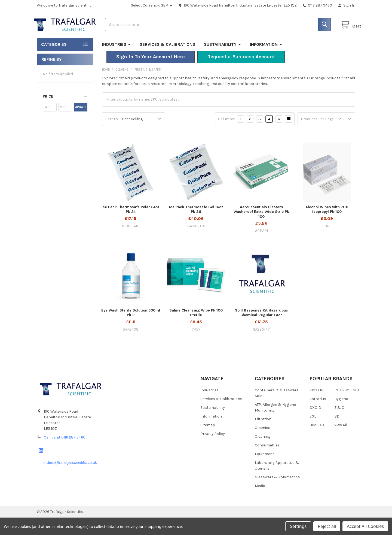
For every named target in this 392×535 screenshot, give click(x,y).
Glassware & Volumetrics (277, 495)
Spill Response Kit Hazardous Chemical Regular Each (261, 330)
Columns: (226, 136)
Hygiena (341, 416)
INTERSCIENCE (347, 408)
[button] (151, 74)
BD (337, 434)
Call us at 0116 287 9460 (65, 455)
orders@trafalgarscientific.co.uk (70, 480)
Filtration (263, 436)
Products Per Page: (318, 136)
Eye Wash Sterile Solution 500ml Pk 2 (131, 330)
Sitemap (208, 442)
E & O (339, 425)
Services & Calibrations (167, 62)
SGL (313, 434)
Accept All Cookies (365, 526)
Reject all (327, 526)
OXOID (315, 425)
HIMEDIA (317, 442)
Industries (117, 62)
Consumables (267, 463)
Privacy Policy (213, 451)
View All (341, 442)
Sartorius (318, 416)
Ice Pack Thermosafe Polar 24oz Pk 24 (131, 227)
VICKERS (317, 408)
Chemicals (264, 445)
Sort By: (112, 136)
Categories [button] (54, 62)
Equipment (264, 471)
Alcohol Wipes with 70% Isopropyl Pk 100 (327, 227)
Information (266, 62)
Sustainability (223, 62)
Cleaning (263, 454)
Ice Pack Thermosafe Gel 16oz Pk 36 (196, 227)
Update (81, 124)
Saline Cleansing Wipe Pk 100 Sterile (196, 330)
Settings (298, 526)
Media (260, 503)
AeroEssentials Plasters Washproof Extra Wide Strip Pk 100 (261, 229)
